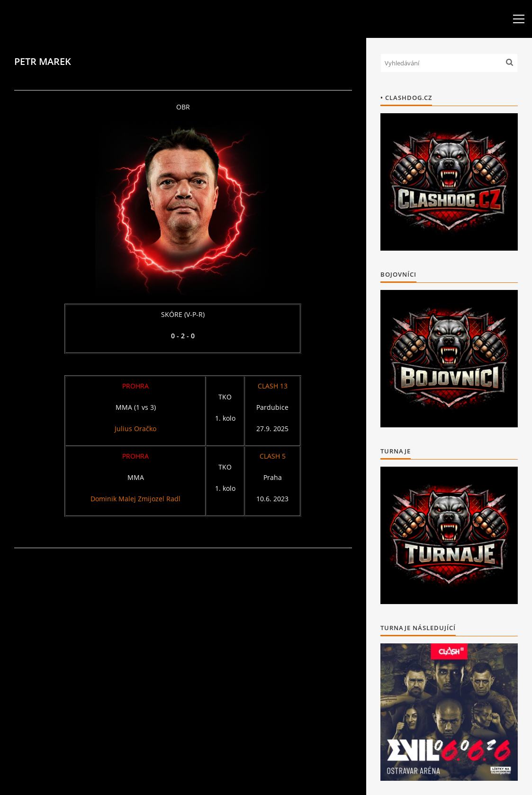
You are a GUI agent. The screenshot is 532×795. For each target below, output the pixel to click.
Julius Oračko (135, 429)
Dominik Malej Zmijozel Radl (135, 499)
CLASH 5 (273, 456)
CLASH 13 (273, 386)
